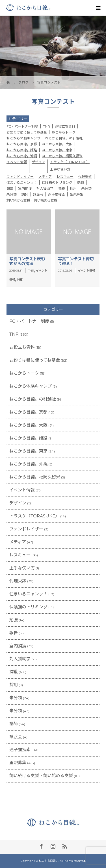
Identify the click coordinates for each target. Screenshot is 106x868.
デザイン (38, 162)
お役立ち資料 (65, 126)
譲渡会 (38, 194)
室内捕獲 (25, 188)
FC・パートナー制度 (22, 126)
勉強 (81, 182)
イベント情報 (17, 162)
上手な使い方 (60, 169)
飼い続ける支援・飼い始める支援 (32, 200)
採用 (73, 188)
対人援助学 (45, 188)
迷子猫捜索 (57, 194)
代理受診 (85, 177)
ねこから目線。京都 (22, 144)
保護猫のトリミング (57, 182)
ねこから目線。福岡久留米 (62, 156)
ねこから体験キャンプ (23, 138)
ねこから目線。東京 (57, 150)
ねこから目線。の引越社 (64, 138)
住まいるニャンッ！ (22, 182)
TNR (46, 126)
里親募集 (77, 194)
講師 (25, 194)
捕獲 (62, 188)
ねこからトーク (64, 132)
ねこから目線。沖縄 (22, 156)
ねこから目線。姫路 (22, 150)
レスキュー (65, 177)
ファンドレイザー (20, 177)
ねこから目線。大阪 (57, 144)
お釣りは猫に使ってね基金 (27, 132)
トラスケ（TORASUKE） (70, 162)
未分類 (86, 188)
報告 (10, 188)
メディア (45, 177)
